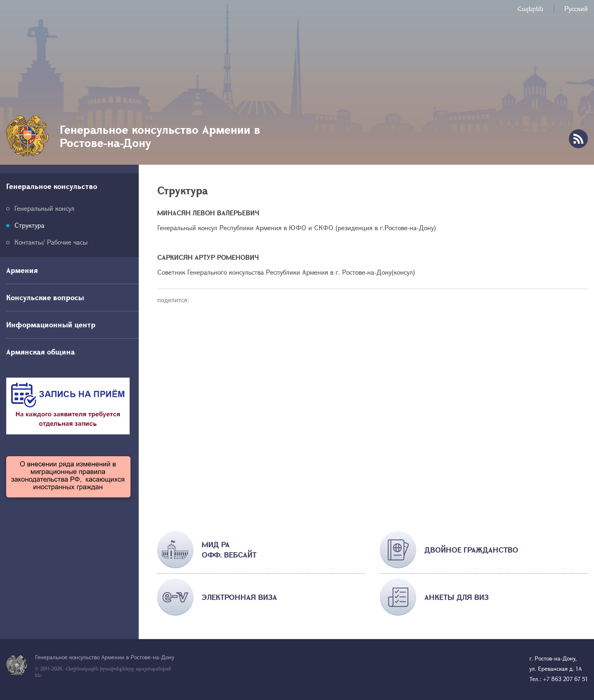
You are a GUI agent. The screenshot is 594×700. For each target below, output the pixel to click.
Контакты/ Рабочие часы (51, 242)
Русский (576, 8)
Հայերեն (530, 8)
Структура (29, 225)
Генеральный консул (44, 208)
